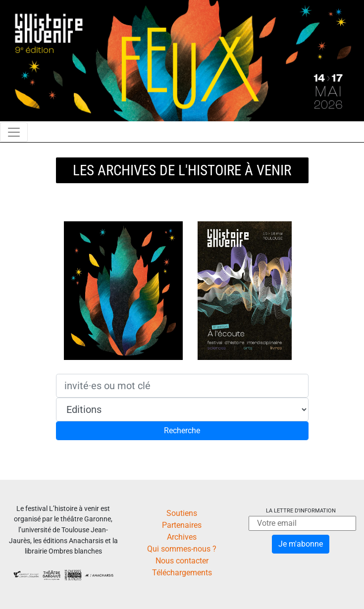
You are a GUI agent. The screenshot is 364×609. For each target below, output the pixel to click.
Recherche (182, 431)
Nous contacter (182, 561)
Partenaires (182, 525)
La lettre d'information (301, 511)
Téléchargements (182, 573)
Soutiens (182, 513)
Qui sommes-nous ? (182, 549)
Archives (182, 537)
